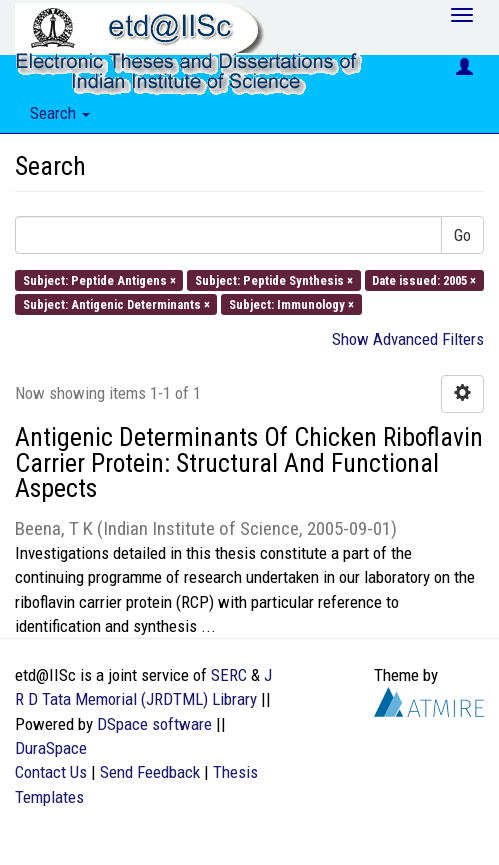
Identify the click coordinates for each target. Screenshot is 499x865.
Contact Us (51, 772)
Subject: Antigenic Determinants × (116, 303)
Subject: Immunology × (291, 303)
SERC (229, 675)
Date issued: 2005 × (424, 279)
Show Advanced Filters (408, 339)
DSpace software (154, 724)
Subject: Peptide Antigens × (99, 279)
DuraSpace (51, 748)
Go (462, 235)
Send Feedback (150, 772)
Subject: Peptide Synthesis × (274, 279)
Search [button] (60, 113)
